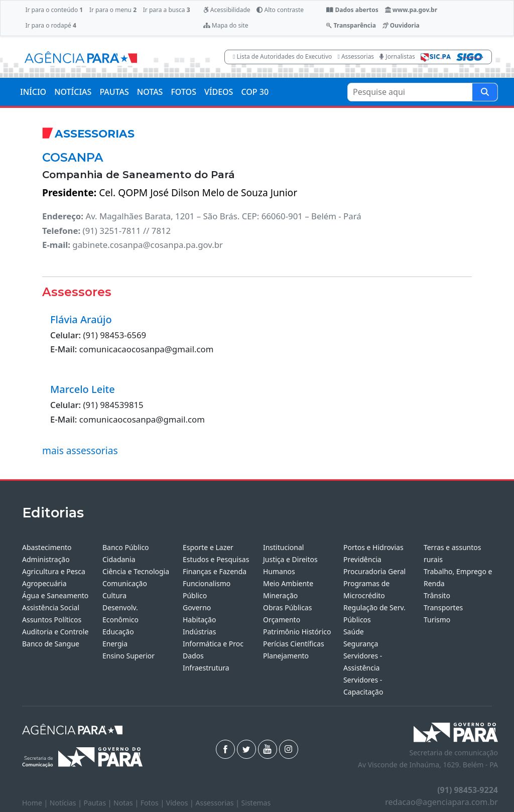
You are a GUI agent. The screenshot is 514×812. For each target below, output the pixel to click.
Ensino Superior (128, 656)
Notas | (127, 803)
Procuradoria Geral (374, 571)
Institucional (283, 547)
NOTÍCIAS (73, 92)
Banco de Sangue (51, 644)
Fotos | (153, 803)
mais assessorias (80, 450)
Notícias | (67, 803)
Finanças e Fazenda (215, 571)
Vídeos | (181, 803)
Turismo (437, 620)
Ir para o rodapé (50, 25)
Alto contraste (280, 10)
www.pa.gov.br (411, 10)
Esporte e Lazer (208, 547)
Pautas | (99, 803)
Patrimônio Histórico (297, 632)
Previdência (362, 559)
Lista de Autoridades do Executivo (282, 56)
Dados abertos (352, 10)
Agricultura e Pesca (54, 571)
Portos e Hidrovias (373, 547)
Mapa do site (226, 25)
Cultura (114, 595)
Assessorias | (218, 803)
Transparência (351, 25)
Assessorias (356, 56)
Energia (115, 644)
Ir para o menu (113, 10)
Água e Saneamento (55, 595)
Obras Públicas (287, 607)
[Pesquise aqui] (485, 92)
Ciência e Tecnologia (136, 571)
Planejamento (286, 656)
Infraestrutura (206, 668)
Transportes (443, 607)
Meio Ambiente (288, 583)
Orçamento (282, 620)
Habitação (199, 620)
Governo (197, 607)
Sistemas (256, 803)
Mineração (280, 595)
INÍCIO (33, 92)
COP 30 (255, 92)
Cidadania (119, 559)
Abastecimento (47, 547)
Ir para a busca (167, 10)
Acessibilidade (227, 10)
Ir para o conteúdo (54, 10)
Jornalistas (397, 56)
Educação (118, 632)
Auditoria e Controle (55, 632)
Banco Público (126, 547)
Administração (46, 559)
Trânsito (437, 595)
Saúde (354, 632)
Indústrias (199, 632)
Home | (36, 803)
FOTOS (183, 92)
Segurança (361, 644)
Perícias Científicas (294, 644)
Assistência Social (51, 607)
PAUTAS (114, 92)
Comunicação (125, 583)
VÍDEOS (219, 92)
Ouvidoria (401, 25)
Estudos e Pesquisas (216, 559)
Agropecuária (44, 583)
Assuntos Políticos (52, 620)
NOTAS (150, 92)
